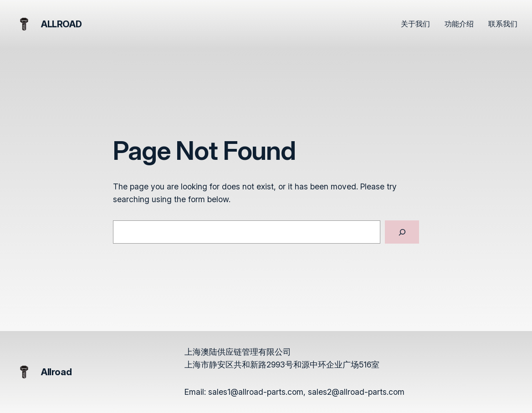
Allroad (61, 24)
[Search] (402, 232)
